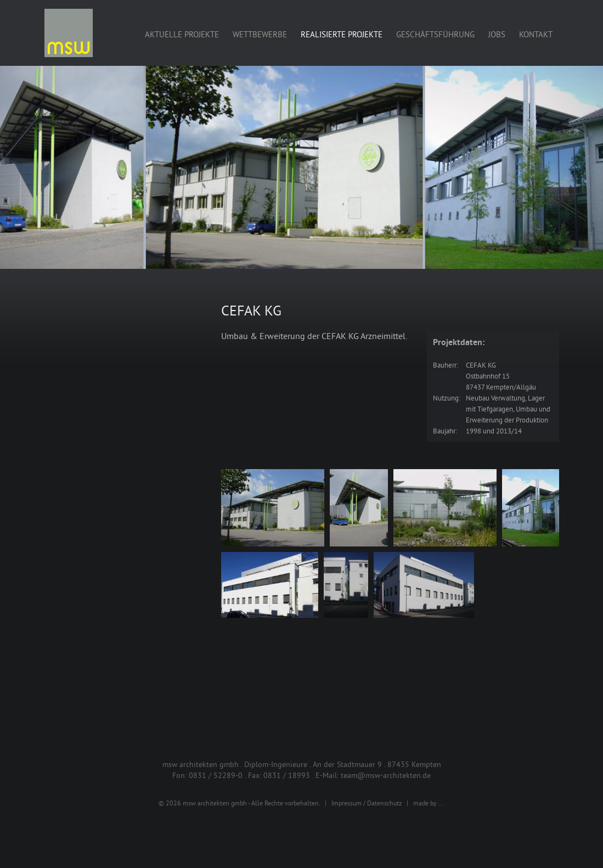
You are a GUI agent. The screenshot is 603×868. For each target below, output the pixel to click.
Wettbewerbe (260, 34)
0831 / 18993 (287, 775)
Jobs (497, 34)
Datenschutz (384, 803)
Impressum (346, 803)
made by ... (429, 803)
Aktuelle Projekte (182, 34)
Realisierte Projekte (342, 34)
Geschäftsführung (435, 34)
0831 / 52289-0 (216, 775)
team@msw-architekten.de (386, 775)
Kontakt (536, 34)
